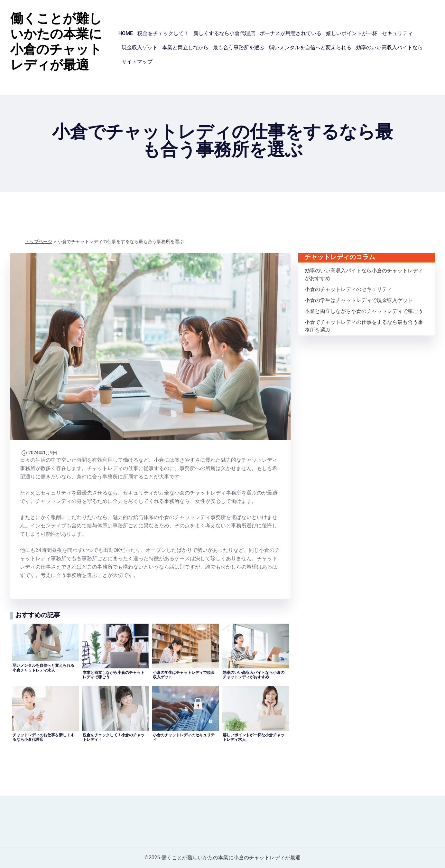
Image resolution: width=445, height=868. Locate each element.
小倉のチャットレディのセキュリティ (348, 289)
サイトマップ (137, 62)
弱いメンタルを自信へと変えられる (310, 47)
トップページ (39, 241)
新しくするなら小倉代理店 (224, 33)
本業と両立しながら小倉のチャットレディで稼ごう (364, 311)
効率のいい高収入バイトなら (389, 47)
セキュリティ (397, 33)
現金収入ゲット (140, 47)
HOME (126, 33)
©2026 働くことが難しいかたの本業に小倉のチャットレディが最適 (222, 858)
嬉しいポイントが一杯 (352, 33)
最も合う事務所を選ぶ (239, 47)
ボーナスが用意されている (291, 33)
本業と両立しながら (185, 47)
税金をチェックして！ (163, 33)
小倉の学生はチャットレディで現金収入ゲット (359, 300)
